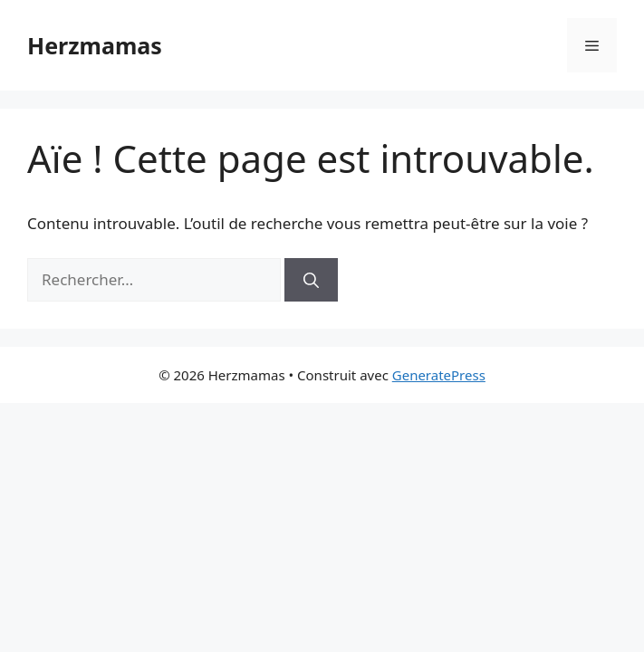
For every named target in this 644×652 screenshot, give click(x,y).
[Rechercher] (311, 280)
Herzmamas (95, 45)
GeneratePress (439, 375)
